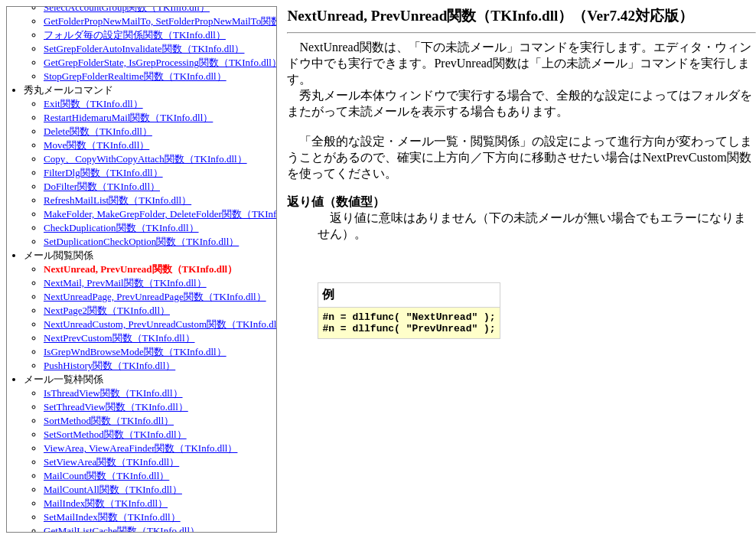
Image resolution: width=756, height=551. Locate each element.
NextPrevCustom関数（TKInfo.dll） (119, 338)
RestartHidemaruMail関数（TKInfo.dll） (128, 117)
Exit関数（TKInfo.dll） (93, 104)
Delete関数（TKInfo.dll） (98, 131)
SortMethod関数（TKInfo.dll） (109, 421)
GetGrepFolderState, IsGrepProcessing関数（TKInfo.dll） (163, 62)
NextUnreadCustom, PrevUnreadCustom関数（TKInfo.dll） (166, 324)
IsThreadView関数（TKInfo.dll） (113, 393)
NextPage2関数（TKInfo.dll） (107, 310)
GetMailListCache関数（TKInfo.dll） (122, 531)
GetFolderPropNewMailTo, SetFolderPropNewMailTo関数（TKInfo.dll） (194, 21)
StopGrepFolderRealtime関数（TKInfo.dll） (135, 76)
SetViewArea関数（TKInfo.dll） (111, 462)
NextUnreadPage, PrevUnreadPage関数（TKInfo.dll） (155, 297)
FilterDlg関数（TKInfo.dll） (103, 173)
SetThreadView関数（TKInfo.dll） (116, 407)
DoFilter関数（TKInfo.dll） (102, 186)
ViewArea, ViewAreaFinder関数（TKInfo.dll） (140, 448)
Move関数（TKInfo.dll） (96, 145)
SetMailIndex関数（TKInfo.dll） (112, 517)
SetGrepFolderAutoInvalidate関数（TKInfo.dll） (144, 49)
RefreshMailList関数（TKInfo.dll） (117, 200)
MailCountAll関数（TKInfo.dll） (113, 489)
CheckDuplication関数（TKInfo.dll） (121, 228)
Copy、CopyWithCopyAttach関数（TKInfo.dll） (145, 159)
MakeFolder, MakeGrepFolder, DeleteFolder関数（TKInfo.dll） (174, 214)
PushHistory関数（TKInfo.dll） (109, 365)
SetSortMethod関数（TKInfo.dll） (115, 434)
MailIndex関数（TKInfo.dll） (106, 503)
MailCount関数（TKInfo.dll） (106, 476)
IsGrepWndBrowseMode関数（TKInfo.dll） (135, 352)
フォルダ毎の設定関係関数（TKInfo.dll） (135, 35)
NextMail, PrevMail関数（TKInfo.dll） (125, 283)
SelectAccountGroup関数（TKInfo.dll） (127, 7)
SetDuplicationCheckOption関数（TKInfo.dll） (141, 241)
